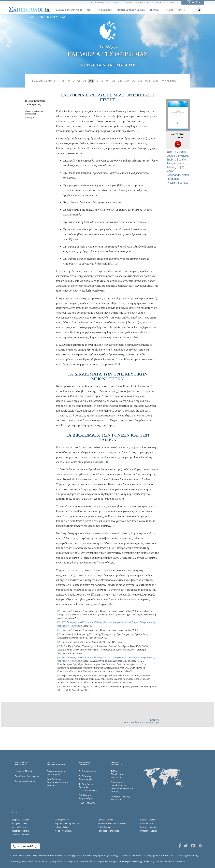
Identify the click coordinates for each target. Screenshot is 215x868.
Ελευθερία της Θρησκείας (69, 10)
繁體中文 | (21, 820)
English (171, 160)
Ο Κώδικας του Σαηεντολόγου (86, 797)
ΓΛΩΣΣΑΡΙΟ (169, 81)
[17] (121, 499)
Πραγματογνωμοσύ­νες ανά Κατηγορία (58, 773)
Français (172, 163)
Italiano (171, 167)
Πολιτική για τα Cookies (131, 856)
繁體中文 (172, 152)
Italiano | (62, 827)
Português (173, 179)
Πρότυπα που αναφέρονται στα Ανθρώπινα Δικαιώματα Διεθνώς (122, 787)
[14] (135, 337)
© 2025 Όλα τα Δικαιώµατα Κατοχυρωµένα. (46, 856)
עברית (182, 163)
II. (59, 81)
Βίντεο (182, 10)
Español (182, 160)
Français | (148, 823)
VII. (85, 81)
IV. (69, 81)
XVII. (148, 81)
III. (64, 81)
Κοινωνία (169, 10)
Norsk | (63, 831)
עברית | (19, 827)
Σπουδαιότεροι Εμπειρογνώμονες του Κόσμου (58, 782)
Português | (108, 831)
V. (74, 81)
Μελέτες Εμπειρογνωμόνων (131, 10)
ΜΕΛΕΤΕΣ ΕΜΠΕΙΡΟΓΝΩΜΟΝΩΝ (56, 764)
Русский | (149, 831)
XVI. (140, 81)
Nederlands (173, 175)
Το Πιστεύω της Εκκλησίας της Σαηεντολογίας (88, 787)
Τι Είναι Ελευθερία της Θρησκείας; (118, 774)
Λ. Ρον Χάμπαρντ (87, 771)
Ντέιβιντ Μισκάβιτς (88, 803)
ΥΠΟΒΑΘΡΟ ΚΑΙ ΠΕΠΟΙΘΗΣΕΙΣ (86, 764)
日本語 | (106, 827)
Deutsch (171, 156)
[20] (110, 604)
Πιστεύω (154, 10)
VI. (79, 81)
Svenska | (21, 835)
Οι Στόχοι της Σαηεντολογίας (86, 778)
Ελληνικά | (20, 823)
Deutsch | (106, 820)
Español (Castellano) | (112, 823)
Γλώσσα (193, 2)
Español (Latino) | (67, 823)
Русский (171, 183)
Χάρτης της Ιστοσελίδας (187, 856)
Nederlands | (21, 831)
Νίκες (90, 10)
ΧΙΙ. (114, 81)
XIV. (127, 81)
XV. (134, 81)
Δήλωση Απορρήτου (94, 856)
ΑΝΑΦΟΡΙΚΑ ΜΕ (42, 81)
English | (148, 820)
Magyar (171, 171)
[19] (112, 548)
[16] (107, 462)
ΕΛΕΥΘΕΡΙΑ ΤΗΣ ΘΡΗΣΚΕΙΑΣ (47, 17)
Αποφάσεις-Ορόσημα (25, 781)
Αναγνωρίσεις (105, 10)
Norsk (185, 175)
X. (103, 81)
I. (55, 81)
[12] (138, 131)
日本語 (181, 167)
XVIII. (156, 81)
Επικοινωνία (169, 856)
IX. (97, 81)
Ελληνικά (183, 156)
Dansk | (62, 820)
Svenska (183, 183)
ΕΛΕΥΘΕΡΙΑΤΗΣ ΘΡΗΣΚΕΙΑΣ (118, 764)
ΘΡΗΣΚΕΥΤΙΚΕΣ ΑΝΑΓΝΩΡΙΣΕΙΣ (21, 764)
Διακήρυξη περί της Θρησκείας (120, 798)
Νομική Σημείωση (152, 856)
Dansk (183, 152)
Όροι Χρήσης (112, 856)
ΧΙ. (108, 81)
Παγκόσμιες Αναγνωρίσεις (27, 776)
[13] (116, 264)
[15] (117, 364)
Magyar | (149, 827)
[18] (114, 526)
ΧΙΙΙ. (120, 81)
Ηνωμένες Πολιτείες (24, 771)
